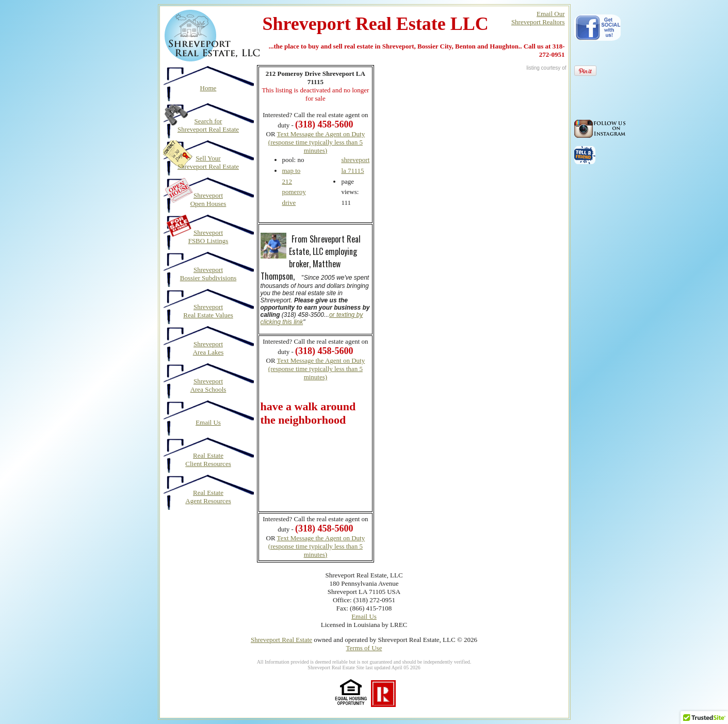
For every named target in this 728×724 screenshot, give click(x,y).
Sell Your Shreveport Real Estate (208, 162)
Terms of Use (364, 648)
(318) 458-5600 (324, 351)
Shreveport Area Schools (208, 385)
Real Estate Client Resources (208, 460)
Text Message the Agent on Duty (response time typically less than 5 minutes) (317, 142)
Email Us (208, 422)
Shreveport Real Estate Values (208, 311)
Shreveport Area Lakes (208, 348)
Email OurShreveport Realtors (538, 18)
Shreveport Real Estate (281, 640)
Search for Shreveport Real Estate (208, 125)
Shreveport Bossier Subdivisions (208, 274)
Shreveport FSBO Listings (208, 237)
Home (208, 88)
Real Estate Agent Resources (208, 497)
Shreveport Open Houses (208, 199)
